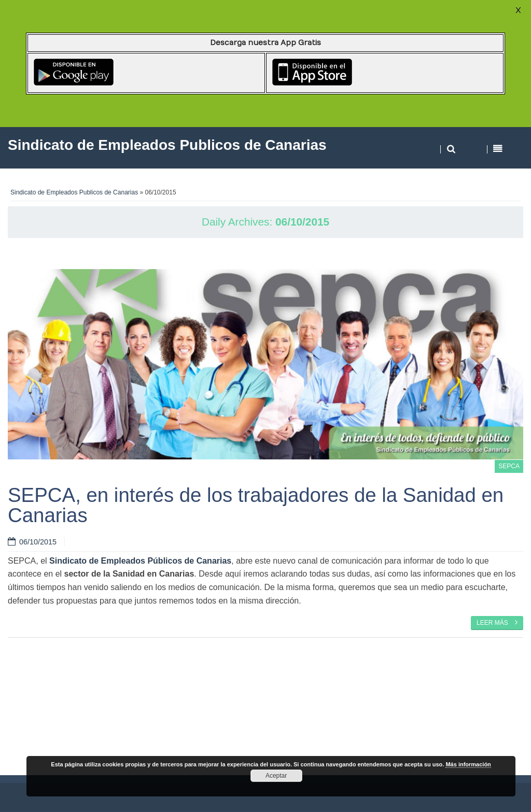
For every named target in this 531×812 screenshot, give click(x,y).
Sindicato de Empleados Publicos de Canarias (74, 192)
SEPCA (509, 466)
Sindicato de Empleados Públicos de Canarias (140, 561)
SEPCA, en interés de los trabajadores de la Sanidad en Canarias (256, 505)
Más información (468, 764)
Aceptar (276, 776)
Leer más (497, 622)
